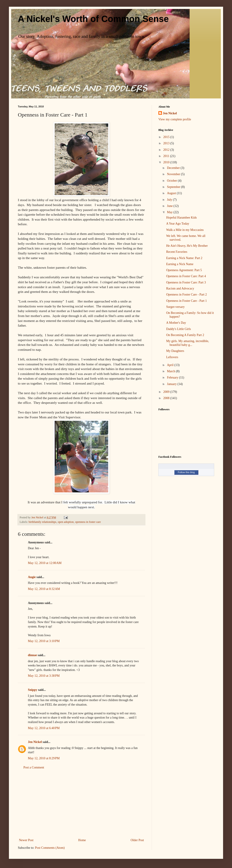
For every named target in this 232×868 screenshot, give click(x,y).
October (172, 181)
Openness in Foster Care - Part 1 (186, 301)
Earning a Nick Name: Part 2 (184, 258)
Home (82, 840)
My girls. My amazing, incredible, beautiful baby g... (188, 343)
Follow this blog (186, 472)
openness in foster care (88, 522)
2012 (167, 150)
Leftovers (172, 357)
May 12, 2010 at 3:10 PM (44, 641)
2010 (167, 162)
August (172, 193)
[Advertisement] (81, 804)
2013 (167, 143)
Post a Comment (34, 767)
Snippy (33, 690)
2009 (167, 392)
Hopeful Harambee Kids (181, 218)
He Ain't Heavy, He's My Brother (187, 246)
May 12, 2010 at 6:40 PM (44, 728)
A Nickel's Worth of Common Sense (93, 19)
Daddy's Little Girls (179, 329)
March (171, 371)
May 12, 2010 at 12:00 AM (45, 563)
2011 (167, 156)
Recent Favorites (177, 252)
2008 (167, 398)
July (170, 200)
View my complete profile (175, 119)
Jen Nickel (35, 742)
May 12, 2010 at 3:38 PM (44, 676)
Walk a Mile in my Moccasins (185, 230)
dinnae (32, 655)
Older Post (137, 840)
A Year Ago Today (178, 224)
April (171, 365)
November (174, 174)
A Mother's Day (176, 323)
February (173, 378)
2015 (167, 137)
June (170, 206)
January (172, 384)
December (174, 168)
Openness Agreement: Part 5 (184, 270)
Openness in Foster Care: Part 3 (186, 282)
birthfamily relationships (42, 522)
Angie (32, 577)
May (170, 212)
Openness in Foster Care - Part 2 (186, 295)
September (174, 187)
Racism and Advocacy (180, 288)
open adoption (66, 522)
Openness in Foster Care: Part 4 (186, 276)
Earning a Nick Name (180, 264)
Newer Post (26, 840)
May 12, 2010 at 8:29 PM (44, 758)
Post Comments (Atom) (50, 848)
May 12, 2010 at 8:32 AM (44, 589)
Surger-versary (175, 307)
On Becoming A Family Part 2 (185, 335)
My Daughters (175, 351)
